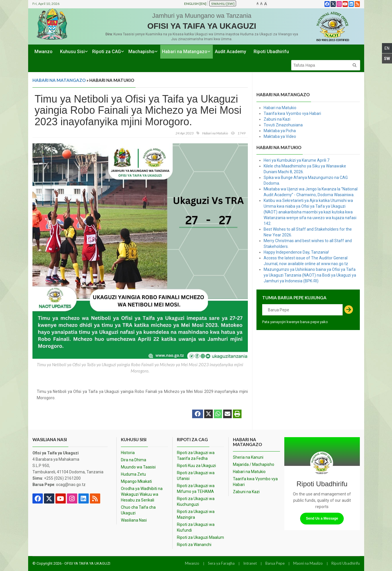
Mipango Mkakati (136, 481)
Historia (128, 453)
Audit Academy (230, 52)
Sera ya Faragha (221, 563)
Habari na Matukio (280, 108)
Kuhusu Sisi (72, 52)
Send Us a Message (322, 518)
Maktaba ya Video (280, 136)
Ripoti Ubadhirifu (271, 52)
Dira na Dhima (134, 460)
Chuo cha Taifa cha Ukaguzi (138, 510)
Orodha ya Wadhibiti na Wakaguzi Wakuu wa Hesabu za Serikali (142, 494)
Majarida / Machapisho (254, 464)
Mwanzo (44, 52)
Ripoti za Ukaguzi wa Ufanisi (196, 476)
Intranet (250, 563)
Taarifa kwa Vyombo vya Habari (292, 113)
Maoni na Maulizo (308, 563)
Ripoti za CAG (107, 52)
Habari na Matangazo (185, 52)
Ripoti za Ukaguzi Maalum (200, 537)
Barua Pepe (275, 563)
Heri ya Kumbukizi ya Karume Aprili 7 (297, 160)
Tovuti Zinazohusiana (283, 125)
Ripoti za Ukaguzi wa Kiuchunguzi (196, 501)
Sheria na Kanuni (248, 457)
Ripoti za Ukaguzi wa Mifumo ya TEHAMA (196, 489)
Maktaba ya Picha (280, 131)
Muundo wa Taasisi (138, 467)
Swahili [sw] (223, 4)
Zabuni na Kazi (277, 119)
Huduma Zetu (133, 474)
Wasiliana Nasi (134, 520)
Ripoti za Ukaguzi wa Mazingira (196, 514)
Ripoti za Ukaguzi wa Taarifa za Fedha (196, 456)
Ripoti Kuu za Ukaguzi (196, 466)
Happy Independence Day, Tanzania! (296, 252)
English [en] (195, 4)
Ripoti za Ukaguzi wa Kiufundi (196, 527)
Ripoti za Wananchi (194, 545)
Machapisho (141, 52)
